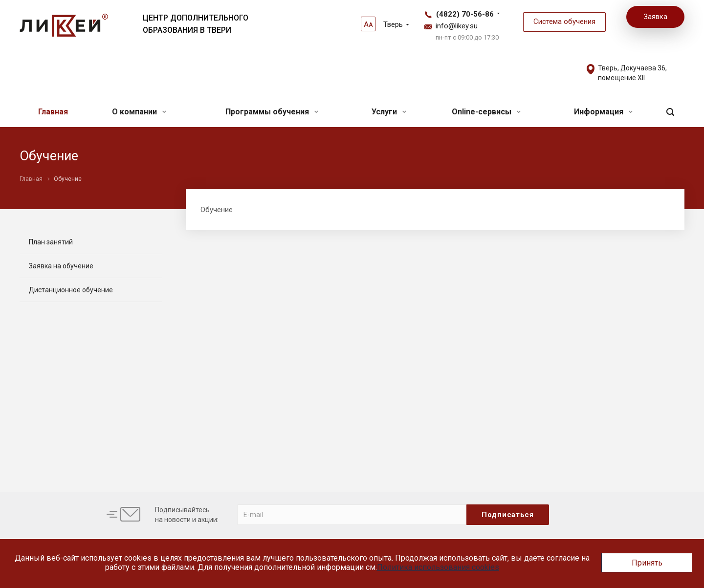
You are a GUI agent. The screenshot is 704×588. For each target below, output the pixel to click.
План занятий (51, 242)
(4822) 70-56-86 (465, 14)
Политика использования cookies (438, 567)
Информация (603, 112)
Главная (53, 112)
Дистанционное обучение (71, 290)
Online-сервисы (486, 112)
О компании (139, 112)
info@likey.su (457, 26)
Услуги (389, 112)
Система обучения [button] (564, 22)
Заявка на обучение (61, 266)
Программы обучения (272, 112)
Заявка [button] (655, 17)
